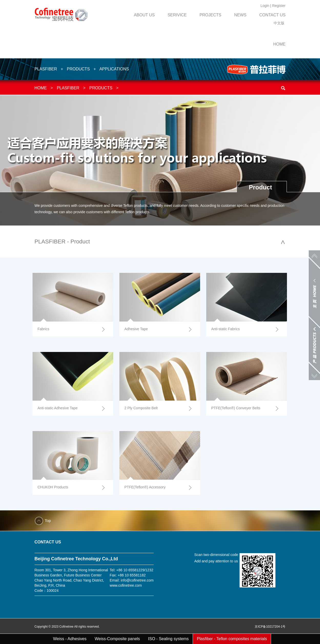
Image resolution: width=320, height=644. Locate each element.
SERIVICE (177, 15)
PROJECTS (210, 15)
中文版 (279, 23)
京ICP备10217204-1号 (270, 627)
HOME (280, 44)
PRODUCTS (78, 69)
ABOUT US (144, 15)
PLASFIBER (46, 69)
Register (279, 6)
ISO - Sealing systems (168, 639)
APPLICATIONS (114, 69)
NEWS (240, 15)
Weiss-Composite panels (117, 639)
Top (48, 520)
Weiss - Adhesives (70, 639)
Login (265, 6)
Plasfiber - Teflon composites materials (232, 639)
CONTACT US (272, 15)
